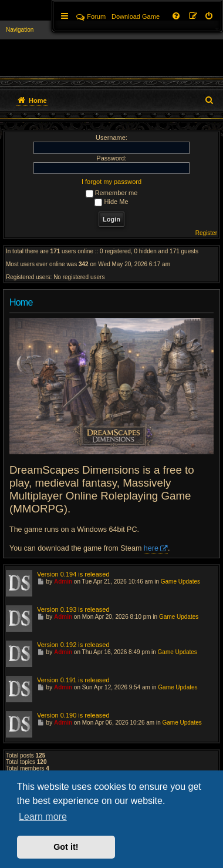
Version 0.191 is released (73, 680)
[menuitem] (210, 16)
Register (206, 233)
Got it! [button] (66, 847)
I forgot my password (112, 182)
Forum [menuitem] (91, 16)
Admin (63, 582)
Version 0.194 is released (73, 574)
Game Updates (180, 582)
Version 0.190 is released (73, 715)
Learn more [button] (43, 817)
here (151, 548)
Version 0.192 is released (73, 645)
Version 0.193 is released (73, 609)
